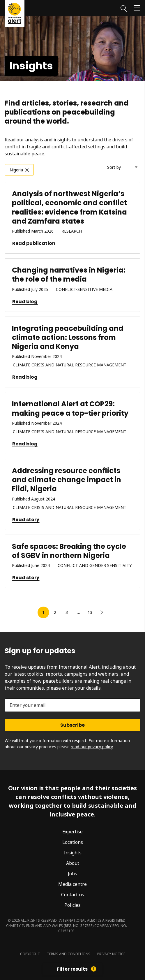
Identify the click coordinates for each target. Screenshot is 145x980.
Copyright (30, 954)
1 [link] (43, 612)
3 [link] (67, 612)
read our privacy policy (92, 747)
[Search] (124, 8)
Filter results (77, 969)
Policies (72, 905)
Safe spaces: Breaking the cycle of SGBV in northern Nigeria (69, 551)
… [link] (78, 612)
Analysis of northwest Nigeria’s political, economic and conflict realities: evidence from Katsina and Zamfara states (69, 207)
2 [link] (55, 612)
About (73, 863)
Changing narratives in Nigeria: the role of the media (69, 275)
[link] (102, 612)
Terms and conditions (69, 954)
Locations (73, 842)
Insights (73, 853)
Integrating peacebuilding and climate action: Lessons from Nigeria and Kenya (68, 337)
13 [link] (90, 612)
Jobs (72, 874)
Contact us (73, 895)
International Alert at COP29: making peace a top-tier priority (70, 408)
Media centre (72, 884)
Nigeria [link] (16, 170)
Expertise (72, 832)
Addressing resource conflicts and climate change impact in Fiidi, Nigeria (67, 480)
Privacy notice (111, 954)
